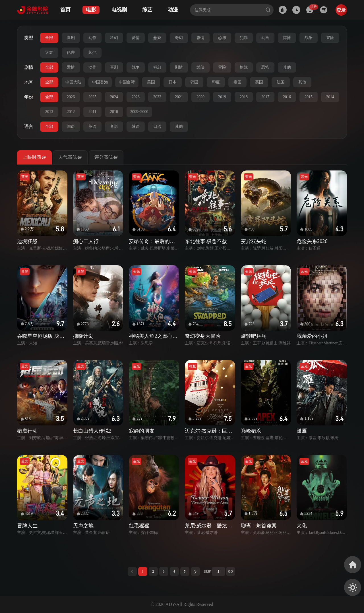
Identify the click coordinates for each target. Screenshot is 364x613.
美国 (151, 82)
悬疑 (157, 38)
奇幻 (179, 38)
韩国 (194, 82)
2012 (71, 112)
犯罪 (244, 38)
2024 (114, 97)
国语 (71, 126)
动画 (265, 38)
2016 (287, 97)
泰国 (237, 82)
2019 (222, 97)
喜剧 (71, 38)
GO (230, 571)
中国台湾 (127, 82)
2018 (244, 97)
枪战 (244, 67)
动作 (92, 38)
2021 (179, 97)
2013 (49, 112)
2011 (92, 112)
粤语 (114, 126)
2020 (200, 97)
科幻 (114, 38)
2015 (309, 97)
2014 (330, 97)
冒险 (330, 38)
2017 (265, 97)
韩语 (136, 126)
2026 (71, 97)
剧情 (200, 38)
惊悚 (287, 38)
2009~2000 (139, 112)
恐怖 (222, 38)
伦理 (71, 53)
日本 (173, 82)
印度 (216, 82)
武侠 (200, 67)
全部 (49, 38)
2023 (136, 97)
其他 (92, 53)
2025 (92, 97)
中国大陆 (73, 82)
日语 (157, 126)
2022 (157, 97)
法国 (281, 82)
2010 (114, 112)
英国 (259, 82)
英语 (92, 126)
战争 (309, 38)
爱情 (136, 38)
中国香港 (100, 82)
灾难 (49, 53)
